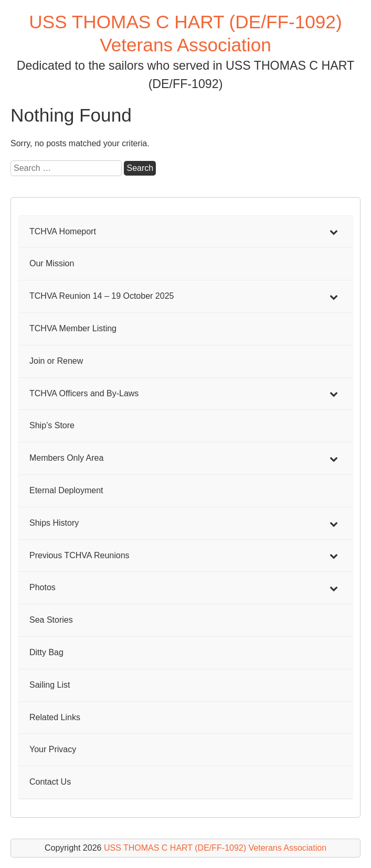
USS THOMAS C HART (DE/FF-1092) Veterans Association (215, 848)
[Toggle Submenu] (334, 232)
